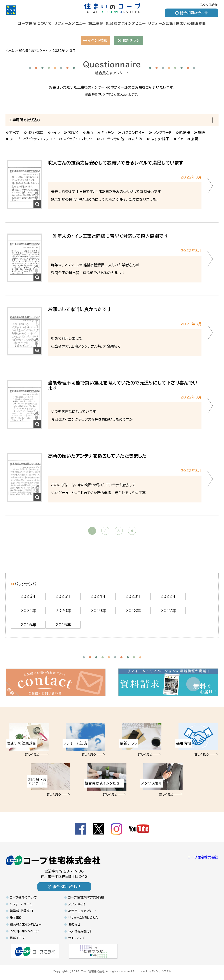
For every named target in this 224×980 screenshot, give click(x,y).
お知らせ (74, 925)
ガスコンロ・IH (133, 133)
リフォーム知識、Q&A (83, 918)
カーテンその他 (112, 139)
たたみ (137, 139)
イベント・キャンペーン (24, 931)
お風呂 (73, 133)
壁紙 (201, 133)
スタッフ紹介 (209, 5)
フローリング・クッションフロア (32, 139)
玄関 (194, 139)
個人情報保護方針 (80, 931)
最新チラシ (129, 40)
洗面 (90, 133)
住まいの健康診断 (191, 23)
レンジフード (162, 133)
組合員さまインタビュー (126, 23)
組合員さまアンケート (83, 911)
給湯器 (185, 133)
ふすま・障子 (160, 139)
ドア (180, 139)
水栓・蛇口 (35, 133)
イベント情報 (95, 40)
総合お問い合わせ (192, 13)
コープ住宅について (35, 23)
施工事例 (96, 23)
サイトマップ (76, 938)
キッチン (108, 133)
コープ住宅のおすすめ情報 (86, 897)
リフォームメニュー (70, 23)
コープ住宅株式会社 (203, 857)
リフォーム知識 (161, 23)
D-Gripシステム (162, 971)
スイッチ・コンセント (78, 139)
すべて (14, 133)
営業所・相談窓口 (21, 911)
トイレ (55, 133)
